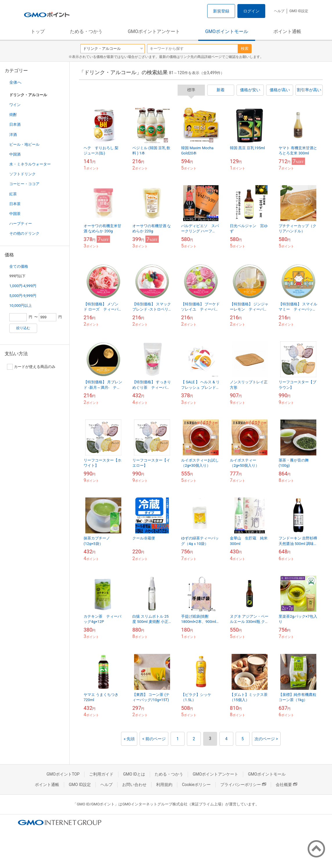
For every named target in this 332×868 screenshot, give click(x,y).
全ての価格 (19, 266)
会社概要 (286, 785)
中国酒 (15, 154)
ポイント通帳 (287, 31)
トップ (38, 31)
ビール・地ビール (24, 144)
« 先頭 (129, 739)
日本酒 (15, 124)
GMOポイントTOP (63, 774)
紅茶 (13, 194)
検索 (245, 49)
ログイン (251, 11)
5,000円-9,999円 (23, 296)
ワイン (15, 105)
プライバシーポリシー (243, 785)
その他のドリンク (24, 233)
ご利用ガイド (101, 774)
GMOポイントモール (227, 31)
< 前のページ (154, 739)
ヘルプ (279, 11)
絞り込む (23, 328)
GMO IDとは (134, 774)
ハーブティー (21, 224)
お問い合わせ (134, 785)
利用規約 (164, 785)
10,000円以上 (21, 306)
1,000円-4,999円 (23, 286)
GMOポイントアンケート (154, 31)
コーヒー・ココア (24, 184)
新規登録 (221, 11)
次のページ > (266, 739)
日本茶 (15, 204)
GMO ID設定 (299, 11)
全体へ (15, 82)
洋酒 (13, 135)
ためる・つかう (86, 31)
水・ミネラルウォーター (30, 164)
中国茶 (15, 214)
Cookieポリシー (196, 785)
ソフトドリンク (22, 174)
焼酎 (13, 115)
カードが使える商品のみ (31, 367)
